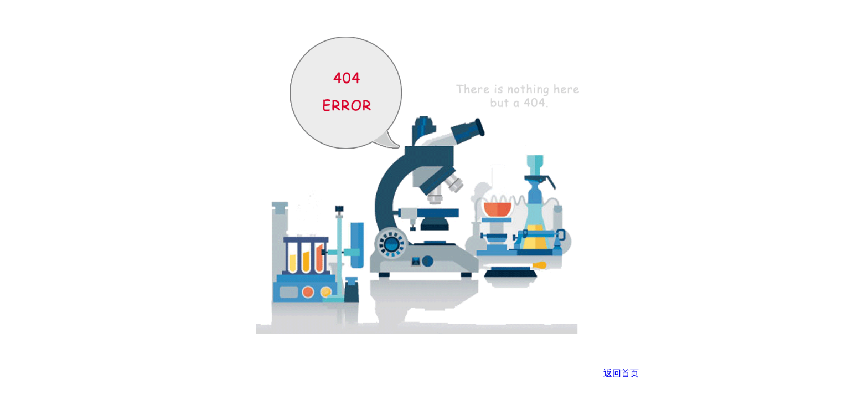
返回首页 (621, 373)
